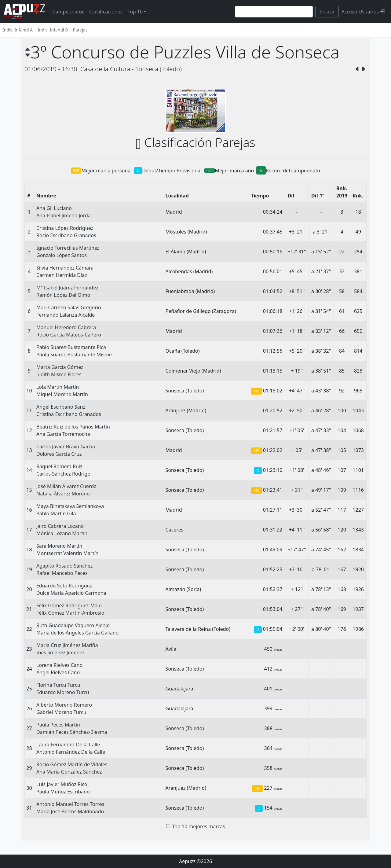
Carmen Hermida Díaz (62, 275)
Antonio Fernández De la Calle (71, 752)
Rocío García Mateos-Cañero (69, 335)
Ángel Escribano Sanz (61, 407)
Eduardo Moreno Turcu (63, 692)
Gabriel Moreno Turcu (61, 712)
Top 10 (135, 12)
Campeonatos (68, 12)
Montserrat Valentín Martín (68, 553)
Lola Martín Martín (58, 387)
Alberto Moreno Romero (64, 705)
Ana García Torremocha (63, 434)
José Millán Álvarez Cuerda (66, 486)
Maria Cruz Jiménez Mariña (67, 645)
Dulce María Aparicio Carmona (71, 593)
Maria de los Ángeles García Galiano (77, 633)
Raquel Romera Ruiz (59, 466)
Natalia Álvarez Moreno (63, 494)
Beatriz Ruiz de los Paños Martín (73, 427)
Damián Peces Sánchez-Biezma (72, 732)
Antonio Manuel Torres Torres (70, 804)
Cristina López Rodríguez (65, 228)
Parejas (80, 30)
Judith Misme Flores (59, 374)
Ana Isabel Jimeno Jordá (64, 215)
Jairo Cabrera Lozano (60, 526)
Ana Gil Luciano (54, 208)
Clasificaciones (106, 12)
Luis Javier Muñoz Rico (62, 784)
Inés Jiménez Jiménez (60, 653)
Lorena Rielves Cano (59, 665)
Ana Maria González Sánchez (69, 772)
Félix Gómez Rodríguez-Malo (69, 605)
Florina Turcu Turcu (58, 685)
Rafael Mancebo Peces (62, 573)
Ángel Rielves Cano (58, 672)
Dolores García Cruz (59, 454)
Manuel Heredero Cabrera (66, 327)
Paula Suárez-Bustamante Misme (74, 355)
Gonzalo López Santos (62, 255)
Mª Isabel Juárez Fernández (67, 288)
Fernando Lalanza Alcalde (66, 315)
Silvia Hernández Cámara (65, 268)
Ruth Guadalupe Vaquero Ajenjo (73, 625)
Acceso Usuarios (363, 12)
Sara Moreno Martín (59, 546)
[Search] (274, 12)
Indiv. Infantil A (18, 30)
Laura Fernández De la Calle (68, 745)
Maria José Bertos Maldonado (70, 811)
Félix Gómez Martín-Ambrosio (70, 613)
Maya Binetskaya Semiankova (70, 506)
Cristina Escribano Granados (69, 414)
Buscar (327, 12)
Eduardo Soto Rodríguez (64, 586)
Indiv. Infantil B (53, 30)
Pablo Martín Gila (56, 513)
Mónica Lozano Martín (62, 533)
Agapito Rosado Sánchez (64, 566)
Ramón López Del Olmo (63, 295)
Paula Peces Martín (58, 725)
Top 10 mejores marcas (195, 826)
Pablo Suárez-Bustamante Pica (71, 347)
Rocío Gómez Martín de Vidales (72, 764)
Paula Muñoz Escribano (63, 792)
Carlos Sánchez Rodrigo (63, 474)
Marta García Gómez (60, 367)
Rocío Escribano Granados (66, 235)
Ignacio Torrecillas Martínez (68, 248)
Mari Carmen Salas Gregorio (69, 307)
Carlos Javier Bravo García (66, 447)
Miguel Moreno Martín (62, 394)
